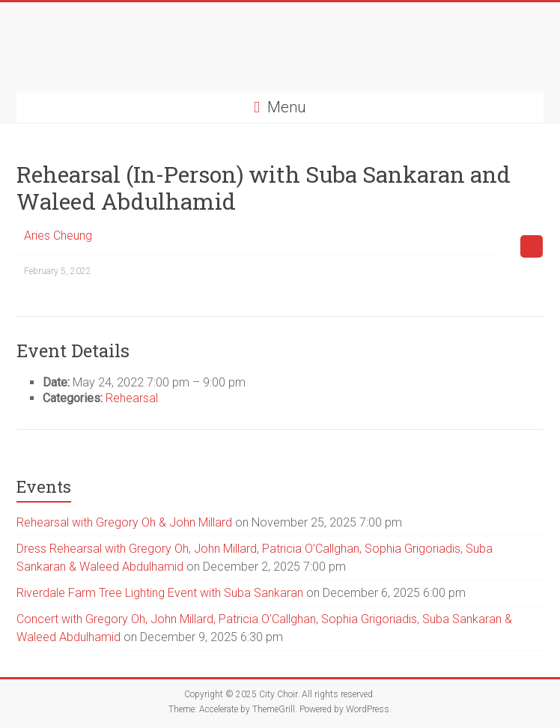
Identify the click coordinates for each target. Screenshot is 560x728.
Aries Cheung (58, 236)
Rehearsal (132, 398)
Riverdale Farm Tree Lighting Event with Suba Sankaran (160, 593)
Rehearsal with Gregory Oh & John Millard (124, 522)
